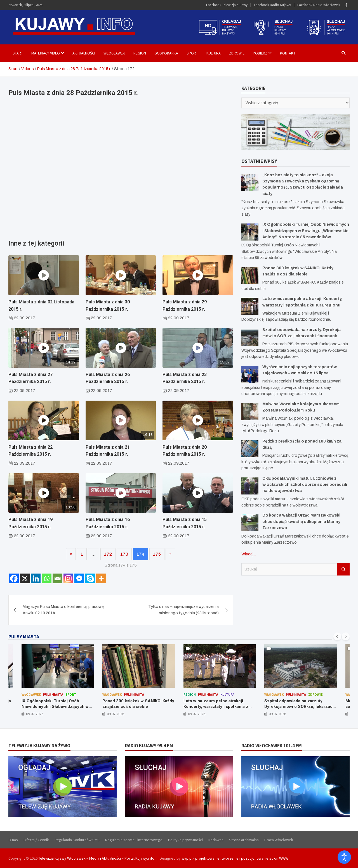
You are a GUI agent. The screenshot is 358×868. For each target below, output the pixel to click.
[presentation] (337, 636)
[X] (25, 578)
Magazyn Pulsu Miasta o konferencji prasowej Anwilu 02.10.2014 (64, 610)
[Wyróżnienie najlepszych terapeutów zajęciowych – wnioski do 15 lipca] (250, 374)
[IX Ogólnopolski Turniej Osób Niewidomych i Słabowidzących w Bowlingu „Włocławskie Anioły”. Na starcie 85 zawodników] (250, 232)
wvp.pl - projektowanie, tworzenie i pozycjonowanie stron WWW (235, 858)
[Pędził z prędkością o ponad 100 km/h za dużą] (250, 449)
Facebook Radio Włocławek (319, 5)
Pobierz (260, 53)
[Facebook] (14, 578)
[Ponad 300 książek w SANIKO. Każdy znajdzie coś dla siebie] (250, 276)
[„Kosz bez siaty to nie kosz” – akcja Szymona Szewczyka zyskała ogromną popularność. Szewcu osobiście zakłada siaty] (250, 183)
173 (124, 554)
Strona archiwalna (244, 840)
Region (140, 53)
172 (108, 554)
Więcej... (249, 554)
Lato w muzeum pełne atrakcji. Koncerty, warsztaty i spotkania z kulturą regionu (216, 706)
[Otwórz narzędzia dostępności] (344, 857)
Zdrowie (237, 53)
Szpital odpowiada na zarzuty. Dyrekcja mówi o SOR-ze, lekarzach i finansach (300, 706)
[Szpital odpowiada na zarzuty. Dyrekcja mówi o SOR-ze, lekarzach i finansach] (250, 337)
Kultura (214, 53)
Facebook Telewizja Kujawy (227, 5)
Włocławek (114, 53)
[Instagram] (68, 578)
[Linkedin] (36, 578)
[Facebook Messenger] (79, 578)
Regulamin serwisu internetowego (134, 840)
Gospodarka (166, 53)
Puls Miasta (53, 694)
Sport (192, 53)
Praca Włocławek (279, 840)
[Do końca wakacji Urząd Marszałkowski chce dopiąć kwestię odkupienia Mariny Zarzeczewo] (250, 523)
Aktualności (84, 53)
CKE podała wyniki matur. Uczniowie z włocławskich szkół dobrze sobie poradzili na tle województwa (305, 485)
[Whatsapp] (47, 578)
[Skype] (90, 578)
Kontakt (288, 53)
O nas (13, 840)
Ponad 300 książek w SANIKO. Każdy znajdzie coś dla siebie (138, 704)
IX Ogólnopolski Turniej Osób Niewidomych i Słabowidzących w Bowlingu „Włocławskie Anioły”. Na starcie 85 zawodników (306, 231)
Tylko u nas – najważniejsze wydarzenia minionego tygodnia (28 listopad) (183, 610)
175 (157, 554)
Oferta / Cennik (36, 840)
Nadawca (216, 840)
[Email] (57, 578)
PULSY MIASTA (24, 637)
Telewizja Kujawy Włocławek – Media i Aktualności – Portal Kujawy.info (96, 858)
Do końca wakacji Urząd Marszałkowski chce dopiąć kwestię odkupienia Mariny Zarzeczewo (301, 522)
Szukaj (343, 569)
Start (18, 53)
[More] (101, 578)
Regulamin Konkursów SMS (77, 840)
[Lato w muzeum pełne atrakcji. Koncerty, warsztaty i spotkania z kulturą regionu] (250, 306)
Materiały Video (46, 53)
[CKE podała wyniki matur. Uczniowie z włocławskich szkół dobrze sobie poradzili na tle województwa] (250, 486)
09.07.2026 (35, 714)
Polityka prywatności (185, 840)
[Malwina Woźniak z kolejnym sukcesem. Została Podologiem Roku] (250, 412)
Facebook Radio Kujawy (272, 5)
